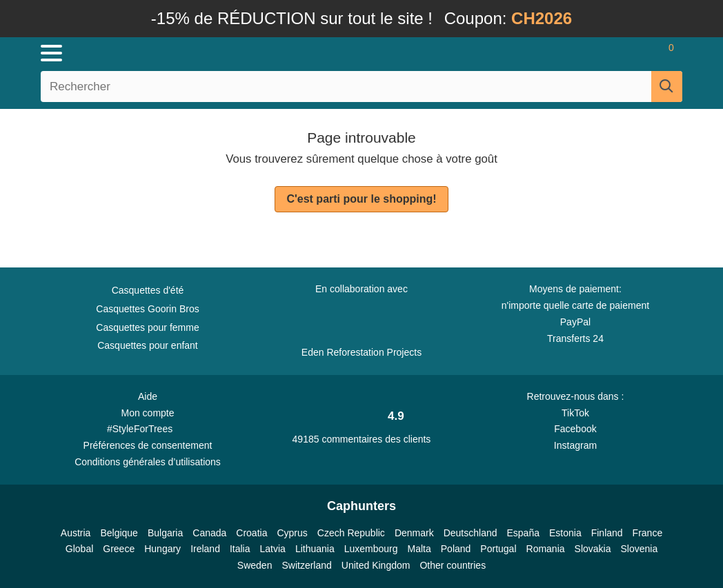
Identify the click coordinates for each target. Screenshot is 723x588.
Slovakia (593, 549)
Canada (209, 533)
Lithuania (315, 549)
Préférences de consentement (148, 445)
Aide (148, 396)
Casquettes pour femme (147, 327)
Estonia (565, 533)
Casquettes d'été (148, 290)
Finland (607, 533)
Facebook (575, 429)
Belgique (119, 533)
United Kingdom (376, 565)
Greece (119, 549)
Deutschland (471, 533)
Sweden (255, 565)
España (523, 533)
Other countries (453, 565)
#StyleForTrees (148, 428)
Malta (419, 549)
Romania (546, 549)
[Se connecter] (591, 53)
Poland (456, 549)
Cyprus (292, 533)
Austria (76, 533)
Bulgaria (165, 533)
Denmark (414, 533)
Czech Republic (351, 533)
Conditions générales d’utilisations (148, 462)
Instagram (575, 445)
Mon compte (147, 413)
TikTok (575, 413)
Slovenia (639, 549)
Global (79, 549)
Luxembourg (371, 549)
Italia (240, 549)
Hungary (162, 549)
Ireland (205, 549)
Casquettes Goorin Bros (147, 309)
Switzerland (306, 565)
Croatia (251, 533)
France (648, 533)
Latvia (273, 549)
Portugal (498, 549)
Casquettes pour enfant (148, 345)
